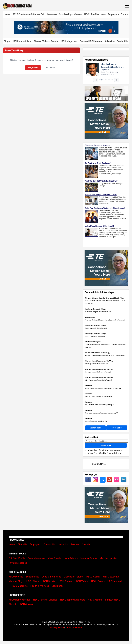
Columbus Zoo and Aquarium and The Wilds (99, 361)
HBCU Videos (81, 581)
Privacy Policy (57, 627)
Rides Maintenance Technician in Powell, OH (99, 380)
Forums (124, 14)
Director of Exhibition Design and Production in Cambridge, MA (105, 356)
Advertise (110, 41)
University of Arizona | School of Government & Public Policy (104, 298)
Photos (37, 41)
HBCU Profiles (92, 14)
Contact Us (122, 41)
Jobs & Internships (51, 577)
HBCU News (32, 581)
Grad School (58, 586)
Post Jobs (117, 428)
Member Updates (109, 558)
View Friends (55, 558)
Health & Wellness (40, 586)
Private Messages (18, 563)
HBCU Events (98, 581)
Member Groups (89, 558)
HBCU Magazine (68, 41)
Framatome (88, 386)
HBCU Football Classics (45, 600)
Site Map (87, 544)
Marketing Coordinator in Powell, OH (96, 364)
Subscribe (106, 445)
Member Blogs (16, 581)
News (104, 14)
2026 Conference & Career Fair (29, 14)
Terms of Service (73, 627)
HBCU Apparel (115, 581)
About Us (22, 544)
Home (7, 14)
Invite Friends (71, 558)
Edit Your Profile (17, 558)
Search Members (36, 558)
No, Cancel (50, 68)
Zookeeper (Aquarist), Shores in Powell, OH (98, 372)
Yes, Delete (33, 68)
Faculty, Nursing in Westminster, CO (96, 328)
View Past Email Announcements (105, 450)
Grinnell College (90, 317)
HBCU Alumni (93, 577)
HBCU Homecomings (19, 600)
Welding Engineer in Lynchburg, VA (96, 421)
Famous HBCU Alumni (91, 41)
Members (52, 14)
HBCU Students (111, 577)
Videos (46, 41)
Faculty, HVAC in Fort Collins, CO (95, 336)
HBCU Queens (26, 604)
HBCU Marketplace (22, 41)
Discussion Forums (74, 577)
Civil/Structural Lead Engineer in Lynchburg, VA (100, 405)
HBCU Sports (48, 581)
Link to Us (63, 544)
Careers (78, 14)
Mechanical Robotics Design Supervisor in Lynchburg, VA (103, 388)
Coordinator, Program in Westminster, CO (98, 312)
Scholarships (66, 14)
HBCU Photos (65, 581)
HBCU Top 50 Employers (73, 600)
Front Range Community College (95, 309)
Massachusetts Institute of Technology (97, 353)
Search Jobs (95, 428)
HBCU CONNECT (99, 464)
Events (54, 41)
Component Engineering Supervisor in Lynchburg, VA (101, 413)
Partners (75, 544)
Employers (113, 14)
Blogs (7, 41)
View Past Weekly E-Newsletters (104, 453)
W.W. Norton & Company (93, 342)
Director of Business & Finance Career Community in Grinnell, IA (105, 320)
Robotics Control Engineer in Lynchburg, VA (98, 397)
